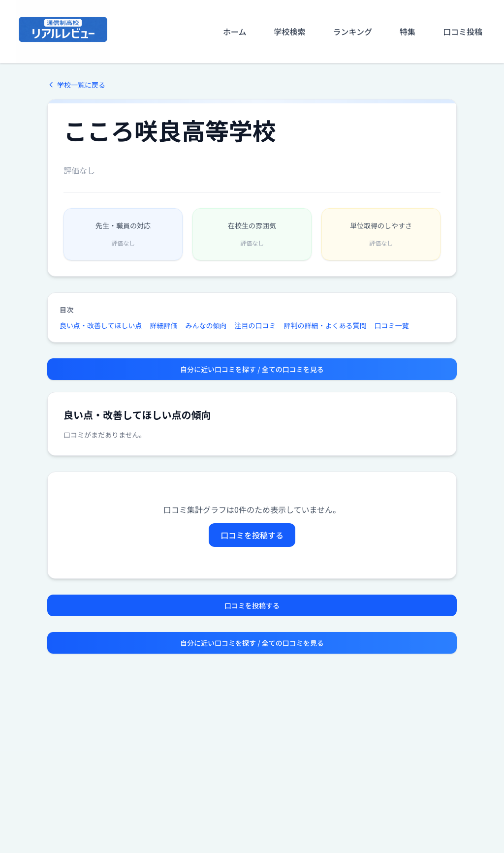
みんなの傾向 (206, 325)
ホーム (235, 32)
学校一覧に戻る (76, 85)
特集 (408, 32)
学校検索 (289, 32)
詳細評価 (164, 325)
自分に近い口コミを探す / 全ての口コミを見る (252, 369)
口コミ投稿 (463, 32)
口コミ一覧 (392, 325)
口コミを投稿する (252, 535)
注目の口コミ (255, 325)
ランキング (352, 32)
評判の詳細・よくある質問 (325, 325)
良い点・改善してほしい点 (101, 325)
